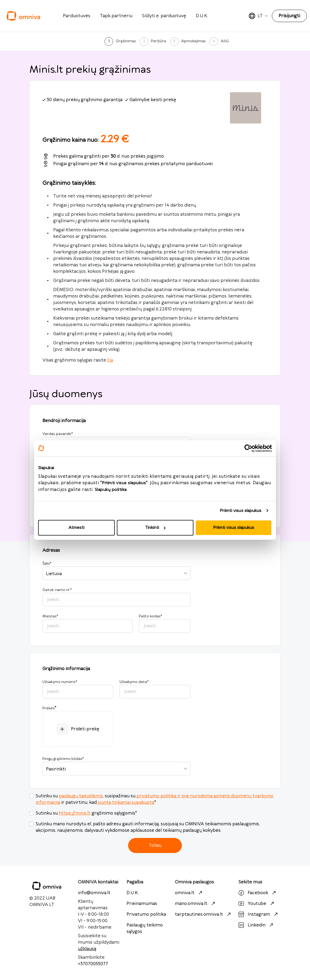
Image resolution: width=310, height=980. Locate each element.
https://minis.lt (75, 813)
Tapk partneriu (116, 16)
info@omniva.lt (94, 893)
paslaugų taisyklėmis (81, 796)
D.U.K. (202, 16)
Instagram (259, 914)
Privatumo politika (146, 914)
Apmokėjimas (193, 41)
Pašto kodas (150, 616)
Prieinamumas (142, 904)
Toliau (155, 845)
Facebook (258, 893)
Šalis (47, 564)
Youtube (257, 904)
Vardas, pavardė (58, 434)
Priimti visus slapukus (241, 510)
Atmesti (76, 528)
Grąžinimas (126, 41)
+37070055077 (93, 964)
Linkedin (257, 925)
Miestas (50, 616)
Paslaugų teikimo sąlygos (145, 928)
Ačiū (225, 41)
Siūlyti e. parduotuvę (164, 16)
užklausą (87, 949)
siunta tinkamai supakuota (125, 802)
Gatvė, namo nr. (57, 590)
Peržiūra (158, 41)
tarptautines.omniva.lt (203, 914)
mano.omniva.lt (196, 904)
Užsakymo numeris (60, 682)
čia (110, 360)
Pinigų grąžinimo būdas (63, 759)
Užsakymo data (134, 682)
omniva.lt (189, 893)
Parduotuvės (77, 16)
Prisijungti (289, 16)
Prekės (48, 708)
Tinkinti (155, 528)
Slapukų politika (111, 490)
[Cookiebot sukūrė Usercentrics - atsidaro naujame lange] (248, 448)
